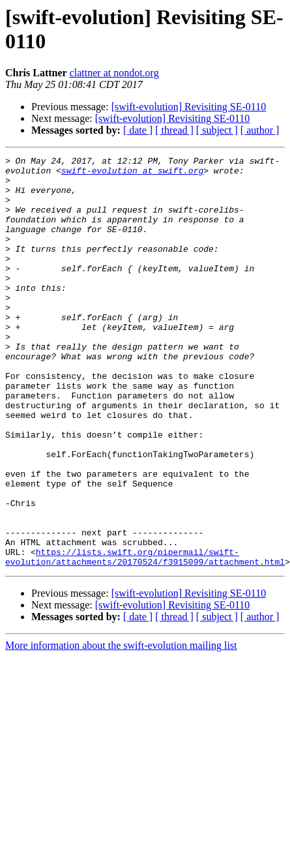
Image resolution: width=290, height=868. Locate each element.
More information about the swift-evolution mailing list (121, 727)
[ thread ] (174, 130)
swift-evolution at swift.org (132, 174)
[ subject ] (217, 130)
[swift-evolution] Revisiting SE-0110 (189, 107)
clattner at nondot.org (114, 73)
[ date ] (138, 130)
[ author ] (260, 130)
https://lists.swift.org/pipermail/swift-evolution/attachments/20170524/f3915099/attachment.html (145, 638)
